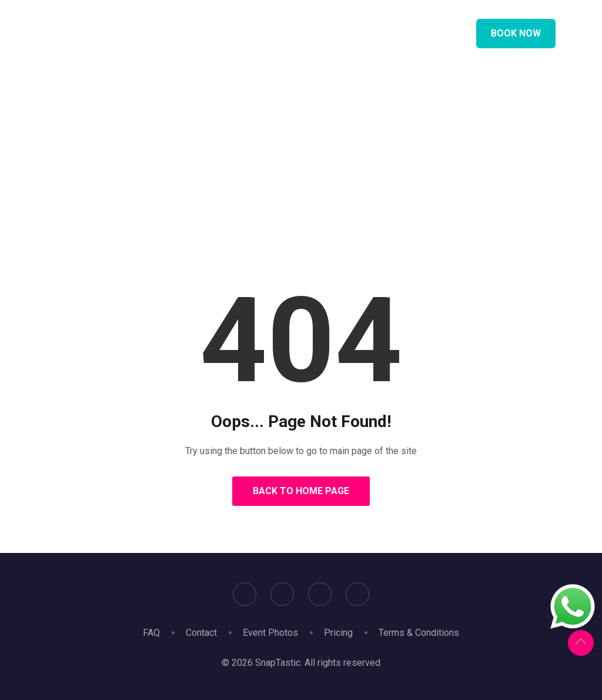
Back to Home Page (301, 491)
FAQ (151, 633)
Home (262, 179)
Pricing (338, 633)
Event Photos (270, 633)
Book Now (516, 33)
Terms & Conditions (419, 633)
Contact (201, 633)
